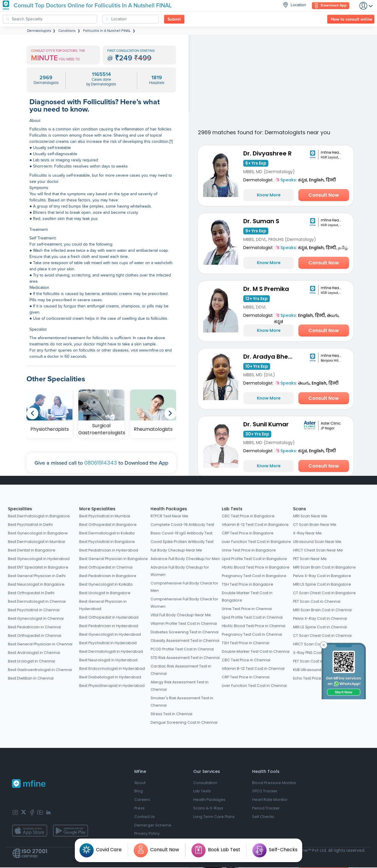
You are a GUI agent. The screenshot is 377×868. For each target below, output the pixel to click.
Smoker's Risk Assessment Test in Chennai (182, 702)
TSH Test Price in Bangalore (248, 584)
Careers (142, 800)
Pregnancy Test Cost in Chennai (252, 634)
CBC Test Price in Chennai (246, 660)
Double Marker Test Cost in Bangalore (247, 597)
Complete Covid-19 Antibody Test (182, 525)
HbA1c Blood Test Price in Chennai (254, 626)
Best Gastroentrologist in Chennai (40, 670)
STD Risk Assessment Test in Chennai (185, 658)
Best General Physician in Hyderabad (103, 605)
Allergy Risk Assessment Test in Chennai (180, 686)
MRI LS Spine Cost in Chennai (320, 627)
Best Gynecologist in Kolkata (106, 584)
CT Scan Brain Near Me (315, 525)
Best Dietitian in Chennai (31, 678)
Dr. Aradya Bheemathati (270, 357)
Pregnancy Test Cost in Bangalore (254, 576)
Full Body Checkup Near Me (176, 550)
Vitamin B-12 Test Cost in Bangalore (255, 525)
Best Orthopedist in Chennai (35, 636)
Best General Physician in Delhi (37, 576)
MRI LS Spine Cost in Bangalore (322, 584)
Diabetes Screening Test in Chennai (185, 632)
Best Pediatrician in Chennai (34, 627)
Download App (331, 6)
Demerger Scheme (153, 826)
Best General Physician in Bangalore (114, 559)
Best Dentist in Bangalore (32, 550)
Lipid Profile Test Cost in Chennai (252, 617)
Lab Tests (232, 509)
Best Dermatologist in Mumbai (37, 542)
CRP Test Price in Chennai (246, 677)
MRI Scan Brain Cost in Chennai (322, 610)
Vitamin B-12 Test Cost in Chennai (253, 669)
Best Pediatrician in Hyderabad (109, 550)
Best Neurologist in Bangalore (36, 584)
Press (139, 809)
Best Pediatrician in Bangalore (108, 576)
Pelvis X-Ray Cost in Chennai (320, 618)
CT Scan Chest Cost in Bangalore (324, 593)
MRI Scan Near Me (310, 516)
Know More (269, 195)
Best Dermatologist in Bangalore (39, 516)
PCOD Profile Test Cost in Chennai (182, 649)
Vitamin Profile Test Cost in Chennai (184, 623)
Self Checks (263, 817)
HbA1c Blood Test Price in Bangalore (256, 567)
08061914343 (101, 463)
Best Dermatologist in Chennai (37, 601)
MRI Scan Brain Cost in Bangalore (324, 567)
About (140, 783)
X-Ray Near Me (307, 533)
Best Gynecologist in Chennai (36, 618)
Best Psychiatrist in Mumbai (105, 516)
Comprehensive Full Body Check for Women (184, 603)
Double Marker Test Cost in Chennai (256, 651)
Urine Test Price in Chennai (247, 609)
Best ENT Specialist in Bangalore (38, 567)
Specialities (20, 509)
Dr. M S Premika (266, 289)
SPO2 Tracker (265, 792)
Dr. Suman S (261, 221)
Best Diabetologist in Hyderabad (110, 677)
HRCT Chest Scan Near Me (318, 550)
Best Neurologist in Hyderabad (108, 660)
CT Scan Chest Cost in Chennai (322, 636)
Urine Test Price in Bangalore (249, 550)
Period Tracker (266, 809)
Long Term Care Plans (214, 817)
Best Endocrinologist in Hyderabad (112, 669)
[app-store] (29, 831)
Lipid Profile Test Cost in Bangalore (254, 559)
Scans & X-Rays (208, 809)
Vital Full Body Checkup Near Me (181, 615)
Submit (174, 19)
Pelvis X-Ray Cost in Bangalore (322, 576)
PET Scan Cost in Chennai (317, 601)
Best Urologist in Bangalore (105, 593)
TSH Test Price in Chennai (245, 643)
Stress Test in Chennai (171, 714)
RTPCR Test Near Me (169, 516)
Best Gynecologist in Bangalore (38, 533)
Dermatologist (258, 180)
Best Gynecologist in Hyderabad (39, 559)
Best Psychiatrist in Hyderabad (108, 643)
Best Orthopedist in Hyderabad (109, 617)
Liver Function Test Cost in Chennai (254, 686)
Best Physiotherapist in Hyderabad (112, 686)
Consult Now (324, 195)
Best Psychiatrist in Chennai (34, 610)
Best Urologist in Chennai (32, 661)
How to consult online (352, 19)
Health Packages (169, 509)
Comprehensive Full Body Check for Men (184, 587)
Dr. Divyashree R (267, 153)
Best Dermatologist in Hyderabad (111, 651)
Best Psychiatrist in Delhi (30, 525)
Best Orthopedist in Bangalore (108, 525)
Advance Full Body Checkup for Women (180, 571)
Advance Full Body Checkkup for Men (185, 559)
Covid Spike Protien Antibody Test (182, 542)
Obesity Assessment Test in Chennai (185, 641)
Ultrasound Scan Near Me (317, 542)
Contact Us (145, 817)
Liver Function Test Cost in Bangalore (256, 542)
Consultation (205, 783)
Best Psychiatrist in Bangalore (107, 542)
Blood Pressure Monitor (274, 783)
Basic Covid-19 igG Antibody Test (181, 533)
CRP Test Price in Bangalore (248, 533)
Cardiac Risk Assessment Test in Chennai (181, 670)
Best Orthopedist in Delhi (31, 593)
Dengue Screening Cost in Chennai (184, 722)
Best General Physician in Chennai (40, 644)
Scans (300, 509)
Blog (139, 792)
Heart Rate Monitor (270, 800)
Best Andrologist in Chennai (34, 653)
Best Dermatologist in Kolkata (107, 533)
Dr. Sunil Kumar (266, 424)
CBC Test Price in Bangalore (248, 516)
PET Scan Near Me (310, 559)
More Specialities (97, 509)
